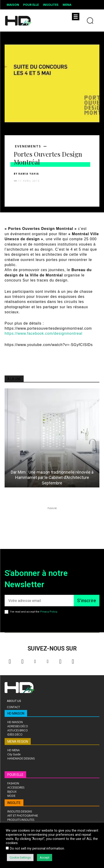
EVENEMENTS (28, 146)
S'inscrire (87, 601)
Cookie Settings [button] (20, 858)
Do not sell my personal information (37, 848)
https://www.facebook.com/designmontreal (44, 333)
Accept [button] (45, 858)
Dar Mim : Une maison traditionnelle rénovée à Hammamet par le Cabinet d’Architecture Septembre (52, 478)
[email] (39, 601)
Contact (13, 707)
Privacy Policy (49, 612)
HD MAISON (16, 713)
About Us (14, 701)
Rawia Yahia (29, 174)
